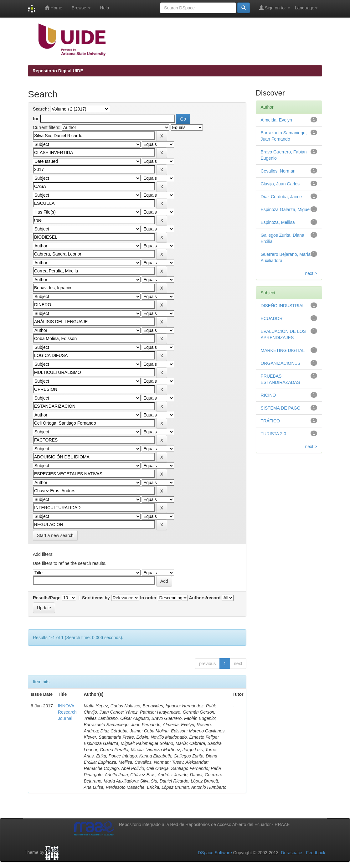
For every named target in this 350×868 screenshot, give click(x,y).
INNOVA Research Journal (67, 712)
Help (104, 8)
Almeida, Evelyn (276, 120)
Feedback (316, 853)
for (36, 119)
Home (53, 8)
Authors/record (205, 598)
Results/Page (47, 598)
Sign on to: (275, 8)
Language (306, 8)
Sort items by (96, 598)
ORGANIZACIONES (281, 363)
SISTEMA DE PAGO (281, 408)
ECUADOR (272, 318)
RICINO (268, 395)
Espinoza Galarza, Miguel (286, 209)
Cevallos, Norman (278, 171)
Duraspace (291, 853)
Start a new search (55, 535)
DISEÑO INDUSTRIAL (283, 306)
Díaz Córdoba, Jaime (281, 197)
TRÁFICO (270, 421)
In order (148, 598)
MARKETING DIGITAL (283, 350)
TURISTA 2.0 (273, 434)
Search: (41, 109)
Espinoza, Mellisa (278, 222)
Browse (81, 8)
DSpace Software (215, 853)
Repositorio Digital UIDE (58, 71)
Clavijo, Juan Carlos (280, 184)
